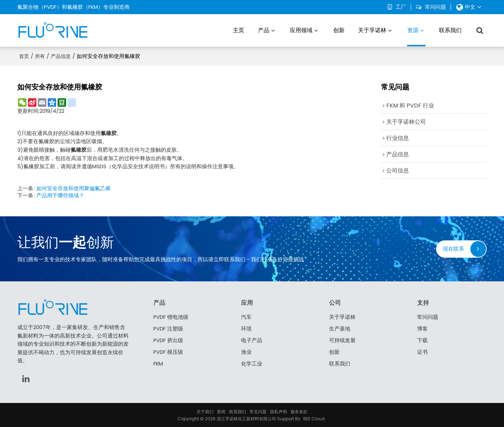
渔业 (246, 352)
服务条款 (299, 411)
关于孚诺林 (372, 30)
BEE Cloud (314, 418)
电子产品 (252, 340)
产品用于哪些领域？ (60, 195)
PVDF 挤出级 (168, 340)
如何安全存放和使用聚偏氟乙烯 (74, 188)
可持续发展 (342, 340)
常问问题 (435, 7)
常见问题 (258, 411)
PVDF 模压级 (168, 352)
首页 (24, 55)
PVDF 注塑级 (168, 329)
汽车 (246, 317)
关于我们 (205, 411)
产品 (264, 30)
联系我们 (450, 30)
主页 (239, 30)
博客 (422, 329)
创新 (339, 30)
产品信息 (61, 55)
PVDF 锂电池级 (171, 317)
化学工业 (252, 364)
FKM (158, 364)
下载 (422, 340)
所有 (40, 55)
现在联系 (453, 248)
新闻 (221, 411)
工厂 (401, 7)
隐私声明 (279, 411)
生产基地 (340, 329)
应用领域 (301, 30)
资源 (416, 36)
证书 (422, 352)
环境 (246, 329)
